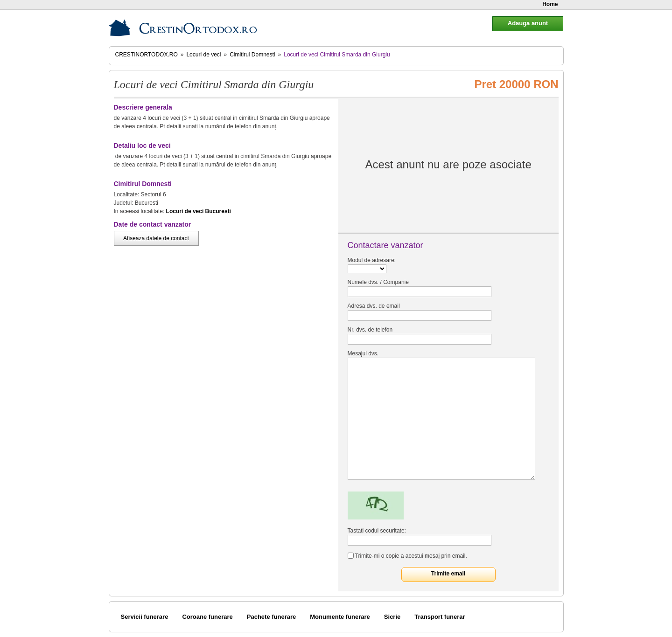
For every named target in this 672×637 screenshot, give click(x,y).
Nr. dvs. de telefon (370, 330)
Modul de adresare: (372, 260)
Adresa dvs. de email (374, 306)
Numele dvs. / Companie (378, 282)
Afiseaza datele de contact (156, 238)
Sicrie (392, 617)
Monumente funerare (340, 617)
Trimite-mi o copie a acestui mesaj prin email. (411, 556)
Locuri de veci (203, 55)
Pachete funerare (272, 617)
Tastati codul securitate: (377, 531)
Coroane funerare (207, 617)
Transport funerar (440, 617)
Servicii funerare (145, 617)
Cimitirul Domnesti (252, 55)
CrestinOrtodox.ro (147, 55)
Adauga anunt (528, 23)
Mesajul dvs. (363, 353)
